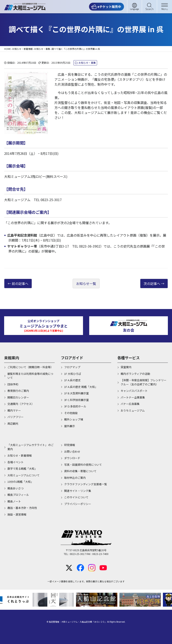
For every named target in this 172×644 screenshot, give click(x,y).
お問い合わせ (72, 452)
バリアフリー (16, 417)
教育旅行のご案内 (18, 391)
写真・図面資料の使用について (83, 465)
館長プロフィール (18, 495)
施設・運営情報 (17, 514)
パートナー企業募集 (133, 397)
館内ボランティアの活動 (135, 374)
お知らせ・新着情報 (22, 49)
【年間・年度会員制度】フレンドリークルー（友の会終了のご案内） (144, 382)
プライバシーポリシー (78, 504)
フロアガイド (72, 358)
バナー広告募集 (130, 404)
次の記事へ (152, 284)
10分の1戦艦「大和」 (20, 482)
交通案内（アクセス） (21, 404)
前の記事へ (20, 284)
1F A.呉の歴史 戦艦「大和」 (81, 387)
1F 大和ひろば (73, 374)
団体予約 (13, 384)
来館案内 (12, 358)
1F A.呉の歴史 (72, 380)
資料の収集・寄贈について (80, 471)
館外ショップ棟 (74, 419)
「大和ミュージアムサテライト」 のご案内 (31, 447)
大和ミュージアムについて (23, 475)
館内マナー (14, 410)
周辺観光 (13, 423)
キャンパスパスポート (134, 391)
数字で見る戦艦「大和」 (22, 469)
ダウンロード (72, 458)
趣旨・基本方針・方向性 (22, 508)
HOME (7, 49)
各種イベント (16, 462)
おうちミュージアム (133, 410)
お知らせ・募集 (42, 49)
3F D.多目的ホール (75, 406)
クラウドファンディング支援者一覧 (86, 484)
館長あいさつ (16, 488)
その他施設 (71, 413)
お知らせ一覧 (86, 284)
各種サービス (129, 358)
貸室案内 (126, 367)
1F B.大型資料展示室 (76, 393)
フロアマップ (72, 367)
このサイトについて (76, 497)
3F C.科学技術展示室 (76, 400)
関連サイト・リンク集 (78, 491)
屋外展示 (70, 426)
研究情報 (70, 445)
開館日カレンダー (18, 397)
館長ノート (14, 501)
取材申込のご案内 (75, 478)
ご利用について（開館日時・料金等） (30, 367)
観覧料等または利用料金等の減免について (30, 376)
